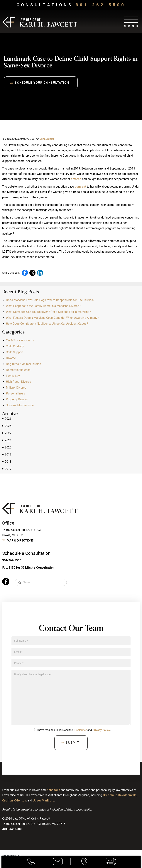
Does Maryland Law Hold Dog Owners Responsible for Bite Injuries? (50, 300)
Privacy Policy (101, 730)
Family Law (13, 376)
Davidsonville (127, 795)
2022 (7, 433)
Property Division (17, 399)
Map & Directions (20, 540)
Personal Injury (16, 393)
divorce (76, 179)
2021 (7, 440)
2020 (7, 448)
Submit (72, 743)
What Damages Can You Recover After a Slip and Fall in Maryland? (48, 312)
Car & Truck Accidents (20, 340)
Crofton (8, 800)
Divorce (11, 358)
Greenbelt (110, 795)
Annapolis (53, 790)
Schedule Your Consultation (43, 83)
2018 (7, 462)
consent (80, 187)
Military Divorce (16, 388)
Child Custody (15, 346)
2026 (7, 419)
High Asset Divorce (18, 382)
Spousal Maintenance (20, 405)
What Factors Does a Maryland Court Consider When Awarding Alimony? (52, 318)
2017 (7, 469)
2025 (7, 426)
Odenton (20, 800)
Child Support (47, 139)
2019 (7, 455)
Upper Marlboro (44, 800)
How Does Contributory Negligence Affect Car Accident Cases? (47, 324)
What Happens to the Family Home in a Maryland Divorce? (43, 306)
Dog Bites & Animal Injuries (23, 364)
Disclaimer (80, 730)
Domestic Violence (18, 370)
